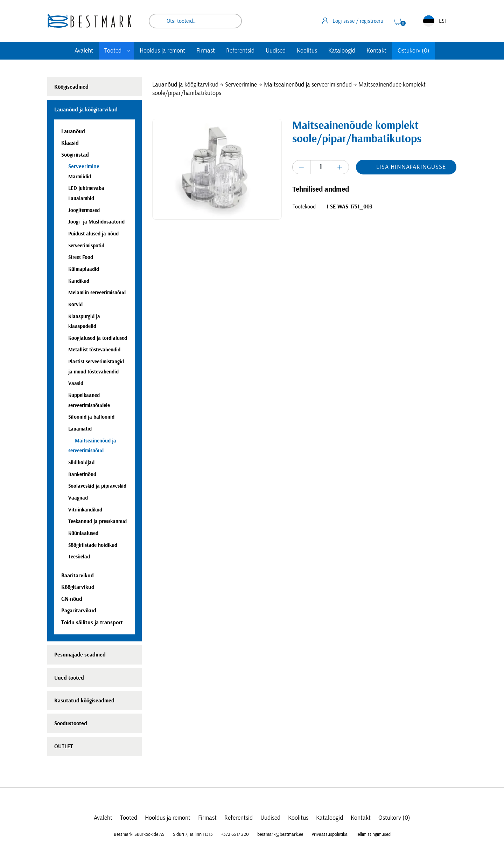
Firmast (206, 51)
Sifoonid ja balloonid (91, 417)
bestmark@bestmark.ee (280, 834)
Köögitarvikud (78, 587)
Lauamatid (80, 429)
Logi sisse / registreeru (353, 21)
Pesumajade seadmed (80, 655)
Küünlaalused (83, 533)
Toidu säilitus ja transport (92, 622)
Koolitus (307, 51)
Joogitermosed (84, 210)
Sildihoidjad (81, 463)
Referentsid (240, 51)
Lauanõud (73, 131)
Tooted (113, 51)
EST (435, 21)
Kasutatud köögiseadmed (84, 701)
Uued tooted (69, 678)
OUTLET (64, 747)
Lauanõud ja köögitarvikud (185, 85)
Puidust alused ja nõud (93, 234)
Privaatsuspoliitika (330, 834)
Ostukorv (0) (414, 51)
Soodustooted (71, 723)
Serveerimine (241, 85)
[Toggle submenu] (129, 51)
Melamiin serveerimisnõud (97, 293)
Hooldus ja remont (162, 51)
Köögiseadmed (71, 87)
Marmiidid (80, 177)
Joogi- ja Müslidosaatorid (96, 222)
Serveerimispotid (86, 246)
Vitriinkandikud (85, 510)
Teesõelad (79, 557)
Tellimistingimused (373, 834)
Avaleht (84, 51)
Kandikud (79, 281)
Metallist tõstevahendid (94, 350)
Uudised (276, 51)
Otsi (232, 21)
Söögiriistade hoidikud (93, 545)
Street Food (81, 257)
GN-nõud (72, 599)
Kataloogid (342, 51)
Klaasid (70, 143)
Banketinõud (82, 474)
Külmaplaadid (84, 269)
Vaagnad (78, 498)
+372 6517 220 (235, 834)
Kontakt (376, 51)
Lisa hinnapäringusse (411, 167)
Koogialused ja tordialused (98, 338)
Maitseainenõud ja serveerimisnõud (308, 85)
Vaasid (76, 383)
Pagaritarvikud (79, 611)
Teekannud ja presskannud (97, 521)
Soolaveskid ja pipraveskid (97, 486)
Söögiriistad (75, 155)
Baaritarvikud (78, 576)
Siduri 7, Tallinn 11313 (193, 834)
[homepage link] (89, 21)
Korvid (75, 305)
